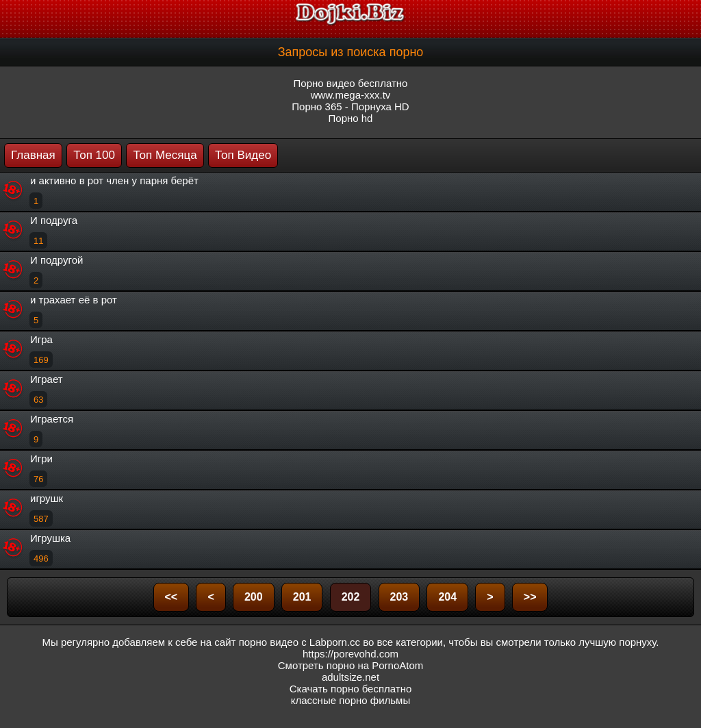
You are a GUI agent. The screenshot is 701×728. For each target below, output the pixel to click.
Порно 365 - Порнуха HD (350, 106)
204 (447, 597)
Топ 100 (94, 155)
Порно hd (351, 118)
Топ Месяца (165, 155)
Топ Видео (243, 155)
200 (254, 597)
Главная (33, 155)
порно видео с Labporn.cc (299, 642)
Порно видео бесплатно (351, 83)
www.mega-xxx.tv (351, 95)
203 (399, 597)
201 (302, 597)
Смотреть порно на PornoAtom (351, 665)
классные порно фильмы (350, 700)
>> (530, 597)
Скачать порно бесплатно (351, 689)
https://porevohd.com (350, 654)
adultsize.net (350, 677)
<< (171, 597)
